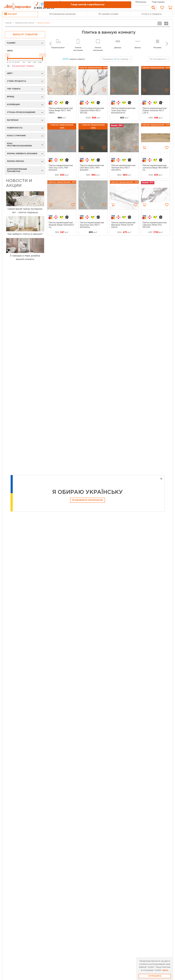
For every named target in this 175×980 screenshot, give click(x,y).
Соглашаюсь (155, 976)
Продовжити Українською (87, 500)
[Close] (161, 479)
